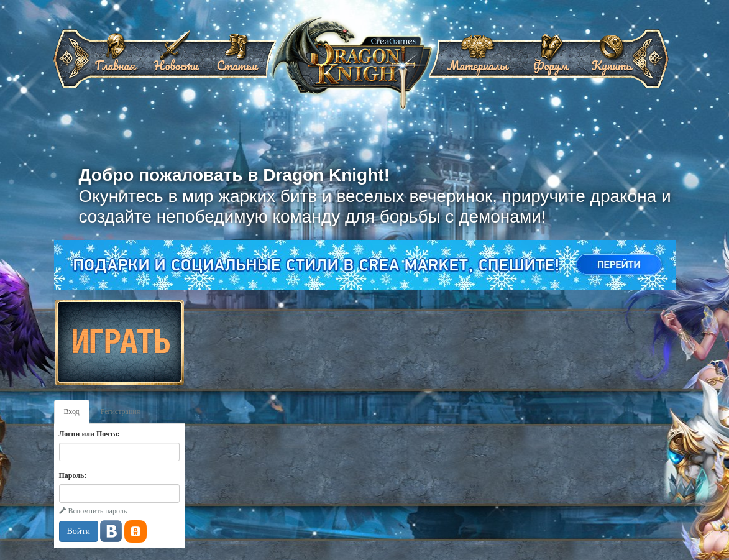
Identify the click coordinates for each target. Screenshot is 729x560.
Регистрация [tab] (121, 411)
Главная (115, 61)
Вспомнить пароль (93, 511)
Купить (611, 61)
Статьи (236, 61)
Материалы (477, 61)
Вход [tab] (72, 411)
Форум (551, 61)
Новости (176, 61)
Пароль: (73, 475)
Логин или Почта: (89, 434)
